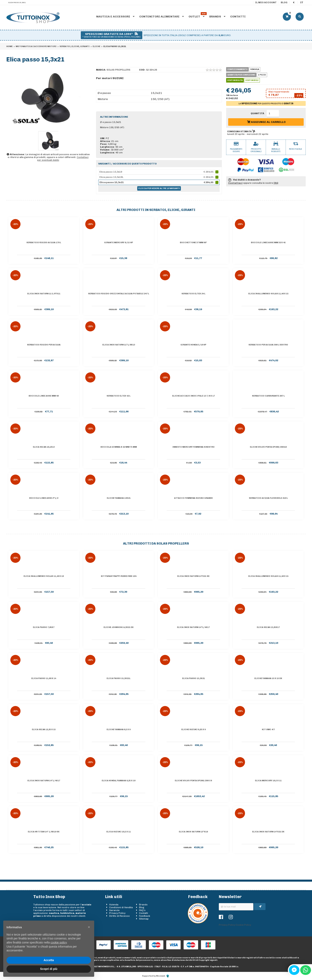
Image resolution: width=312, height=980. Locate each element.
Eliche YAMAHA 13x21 (119, 498)
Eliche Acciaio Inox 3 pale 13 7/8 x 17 (193, 396)
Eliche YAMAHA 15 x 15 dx (268, 678)
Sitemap (144, 919)
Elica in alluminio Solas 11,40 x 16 (44, 576)
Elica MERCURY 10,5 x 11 (268, 781)
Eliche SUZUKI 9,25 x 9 (193, 730)
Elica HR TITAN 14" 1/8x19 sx (44, 832)
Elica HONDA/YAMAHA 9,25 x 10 (119, 781)
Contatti (238, 17)
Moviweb (163, 976)
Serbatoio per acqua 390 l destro (268, 345)
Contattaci (235, 183)
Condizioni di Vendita (121, 907)
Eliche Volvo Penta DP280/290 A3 (268, 447)
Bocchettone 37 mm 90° (193, 243)
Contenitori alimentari (162, 17)
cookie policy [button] (59, 942)
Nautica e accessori (115, 17)
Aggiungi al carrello (266, 122)
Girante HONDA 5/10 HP (193, 345)
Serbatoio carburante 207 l (268, 396)
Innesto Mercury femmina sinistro (193, 447)
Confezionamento (237, 69)
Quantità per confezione (241, 75)
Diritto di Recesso (119, 916)
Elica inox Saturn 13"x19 (193, 832)
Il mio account (266, 2)
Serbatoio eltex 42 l (119, 396)
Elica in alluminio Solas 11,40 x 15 (268, 294)
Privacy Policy (117, 913)
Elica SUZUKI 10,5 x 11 (119, 832)
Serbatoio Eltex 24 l (193, 294)
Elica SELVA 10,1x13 (44, 447)
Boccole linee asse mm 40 (44, 396)
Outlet (197, 17)
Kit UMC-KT (268, 730)
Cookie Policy (243, 925)
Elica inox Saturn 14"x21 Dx (268, 832)
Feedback (145, 916)
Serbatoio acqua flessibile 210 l (268, 498)
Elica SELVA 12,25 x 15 (44, 730)
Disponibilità (235, 80)
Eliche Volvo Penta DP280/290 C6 (193, 781)
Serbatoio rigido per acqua (44, 345)
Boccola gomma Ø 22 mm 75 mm (119, 447)
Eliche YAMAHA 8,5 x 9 (119, 730)
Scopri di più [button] (49, 969)
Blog (284, 2)
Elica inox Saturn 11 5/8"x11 (44, 294)
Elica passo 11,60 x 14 (44, 678)
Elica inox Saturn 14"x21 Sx (193, 576)
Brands (217, 17)
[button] (89, 927)
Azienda (114, 905)
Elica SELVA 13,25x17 (268, 627)
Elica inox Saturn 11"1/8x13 (119, 345)
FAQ (276, 183)
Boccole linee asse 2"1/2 (44, 498)
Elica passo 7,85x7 (44, 627)
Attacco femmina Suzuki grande (193, 498)
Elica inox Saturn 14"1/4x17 (193, 627)
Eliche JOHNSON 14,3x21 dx (119, 627)
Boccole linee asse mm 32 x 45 (268, 243)
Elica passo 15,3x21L (119, 678)
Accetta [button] (49, 960)
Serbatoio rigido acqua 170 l (44, 243)
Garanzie (114, 910)
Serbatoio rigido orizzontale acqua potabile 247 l (119, 294)
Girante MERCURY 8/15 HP (119, 243)
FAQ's (142, 910)
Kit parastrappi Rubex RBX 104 (119, 576)
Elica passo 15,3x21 (193, 678)
